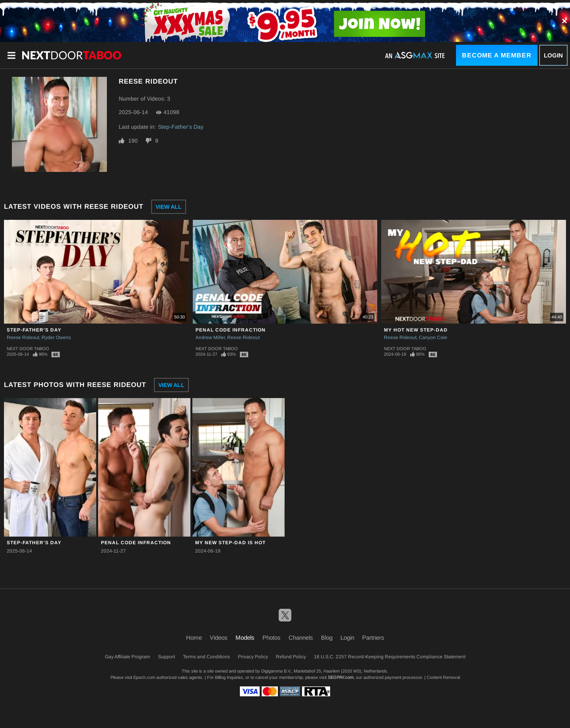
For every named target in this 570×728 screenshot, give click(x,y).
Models (245, 637)
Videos (219, 637)
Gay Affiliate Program (127, 657)
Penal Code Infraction (231, 330)
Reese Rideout (23, 337)
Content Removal (443, 677)
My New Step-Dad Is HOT (230, 543)
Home (194, 637)
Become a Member (497, 55)
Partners (373, 637)
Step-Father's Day (181, 127)
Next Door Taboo (28, 349)
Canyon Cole (433, 337)
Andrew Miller (210, 337)
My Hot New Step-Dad (416, 330)
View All (169, 207)
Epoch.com (144, 677)
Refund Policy (291, 657)
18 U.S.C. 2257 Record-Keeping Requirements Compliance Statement (390, 657)
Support (166, 657)
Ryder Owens (56, 337)
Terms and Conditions (206, 657)
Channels (301, 637)
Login (553, 55)
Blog (327, 637)
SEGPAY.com (341, 677)
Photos (272, 637)
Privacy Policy (253, 657)
